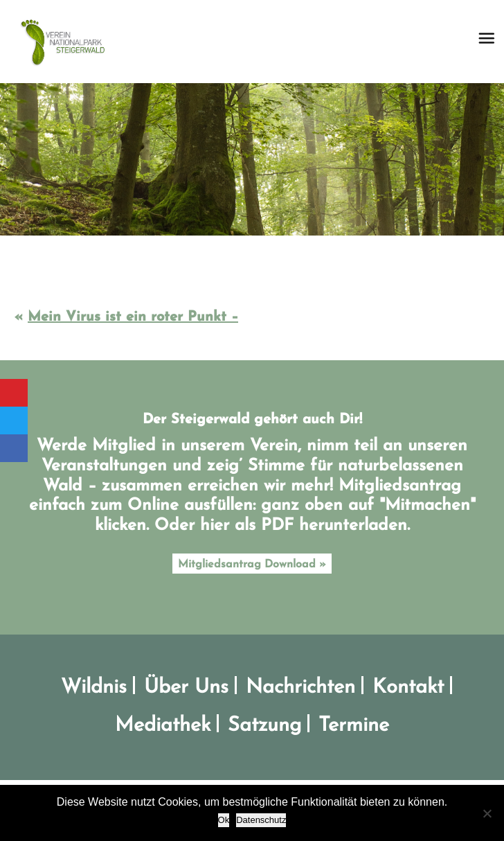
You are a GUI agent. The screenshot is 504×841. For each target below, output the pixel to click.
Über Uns (186, 688)
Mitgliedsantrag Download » (252, 565)
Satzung (264, 726)
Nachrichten (300, 688)
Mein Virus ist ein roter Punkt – (133, 317)
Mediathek (163, 726)
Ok (224, 820)
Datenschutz (261, 820)
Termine (354, 726)
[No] (487, 813)
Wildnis (94, 688)
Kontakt (408, 688)
